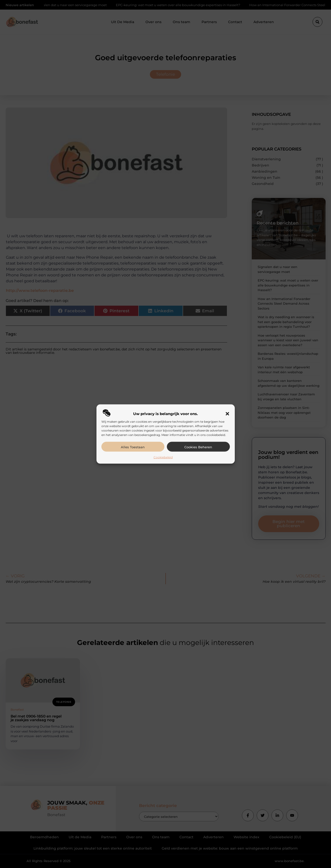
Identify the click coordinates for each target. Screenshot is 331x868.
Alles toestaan (133, 447)
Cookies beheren (198, 447)
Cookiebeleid (163, 457)
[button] (227, 414)
